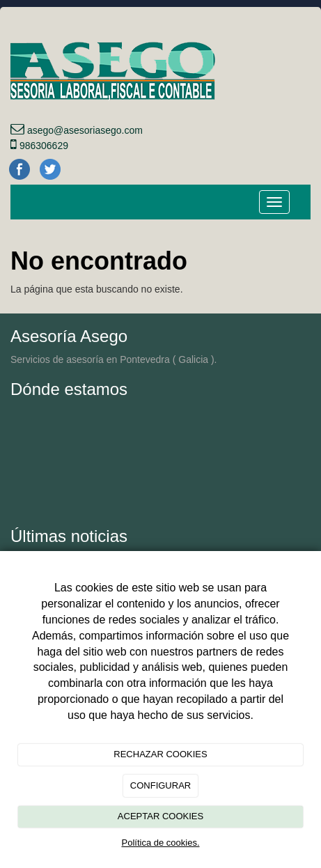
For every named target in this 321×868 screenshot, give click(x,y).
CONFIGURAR (160, 785)
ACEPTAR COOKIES (160, 816)
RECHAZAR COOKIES (160, 754)
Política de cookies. (160, 843)
